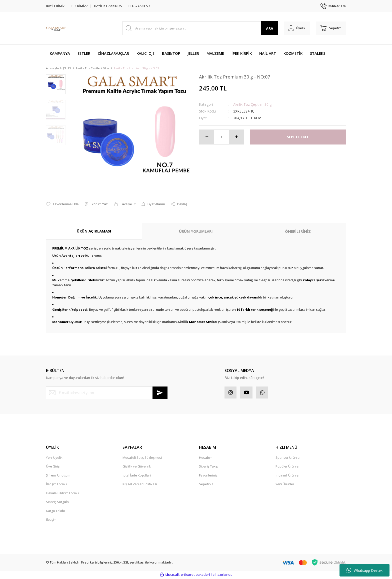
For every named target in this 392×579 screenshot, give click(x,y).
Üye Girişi (53, 467)
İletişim (51, 520)
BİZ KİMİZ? (79, 6)
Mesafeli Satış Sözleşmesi (142, 458)
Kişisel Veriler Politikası (140, 485)
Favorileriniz (208, 476)
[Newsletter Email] (107, 393)
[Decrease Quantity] (207, 137)
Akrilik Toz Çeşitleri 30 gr (253, 105)
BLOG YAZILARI (139, 6)
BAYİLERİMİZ (55, 6)
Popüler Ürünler (288, 467)
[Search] (199, 28)
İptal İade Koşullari (137, 476)
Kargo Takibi (55, 511)
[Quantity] (221, 137)
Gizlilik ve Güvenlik (137, 467)
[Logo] (56, 28)
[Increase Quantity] (236, 137)
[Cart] (330, 28)
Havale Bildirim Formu (62, 494)
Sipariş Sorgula (57, 503)
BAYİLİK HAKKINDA (108, 6)
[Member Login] (296, 28)
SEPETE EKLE (298, 137)
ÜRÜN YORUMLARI (196, 232)
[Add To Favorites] (62, 205)
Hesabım (206, 458)
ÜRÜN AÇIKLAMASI (94, 231)
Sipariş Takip (209, 467)
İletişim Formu (56, 485)
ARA (268, 28)
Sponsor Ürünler (288, 458)
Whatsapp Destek (364, 570)
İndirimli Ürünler (288, 476)
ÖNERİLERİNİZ (298, 232)
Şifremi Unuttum (58, 476)
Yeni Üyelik (54, 458)
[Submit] (160, 393)
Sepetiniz (206, 485)
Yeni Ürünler (285, 485)
